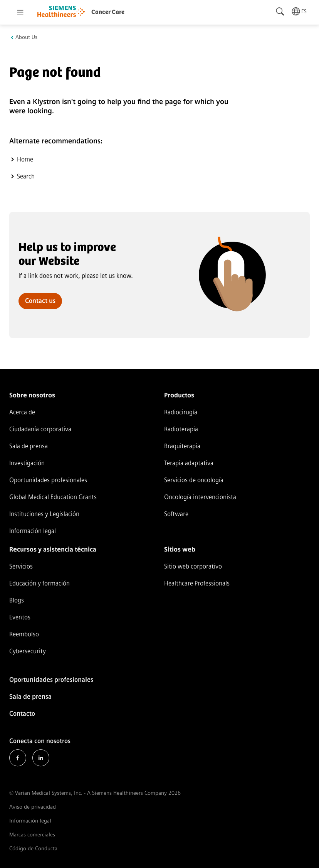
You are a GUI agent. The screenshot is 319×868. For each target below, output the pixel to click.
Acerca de (22, 412)
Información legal (33, 531)
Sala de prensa (29, 446)
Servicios (21, 566)
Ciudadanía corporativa (40, 429)
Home (25, 159)
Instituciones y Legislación (44, 514)
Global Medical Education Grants (53, 497)
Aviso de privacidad (33, 807)
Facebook (18, 758)
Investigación (27, 463)
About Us (26, 37)
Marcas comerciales (32, 835)
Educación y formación (39, 583)
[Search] (280, 12)
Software (176, 514)
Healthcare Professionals (197, 583)
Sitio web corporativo (193, 566)
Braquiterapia (182, 446)
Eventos (20, 617)
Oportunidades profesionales (48, 480)
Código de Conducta (33, 849)
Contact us (40, 301)
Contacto (22, 714)
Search (26, 176)
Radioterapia (181, 429)
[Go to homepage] (61, 13)
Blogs (17, 600)
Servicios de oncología (194, 480)
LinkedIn (41, 758)
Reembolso (24, 634)
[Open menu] (20, 12)
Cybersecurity (28, 651)
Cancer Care (108, 12)
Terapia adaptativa (189, 463)
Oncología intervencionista (200, 497)
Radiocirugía (181, 412)
